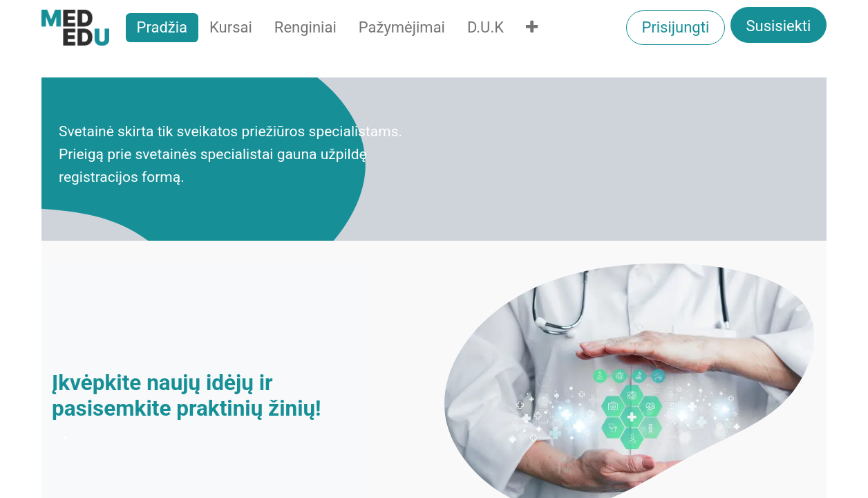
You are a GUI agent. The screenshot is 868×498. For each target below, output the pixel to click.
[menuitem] (162, 28)
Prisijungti (675, 27)
